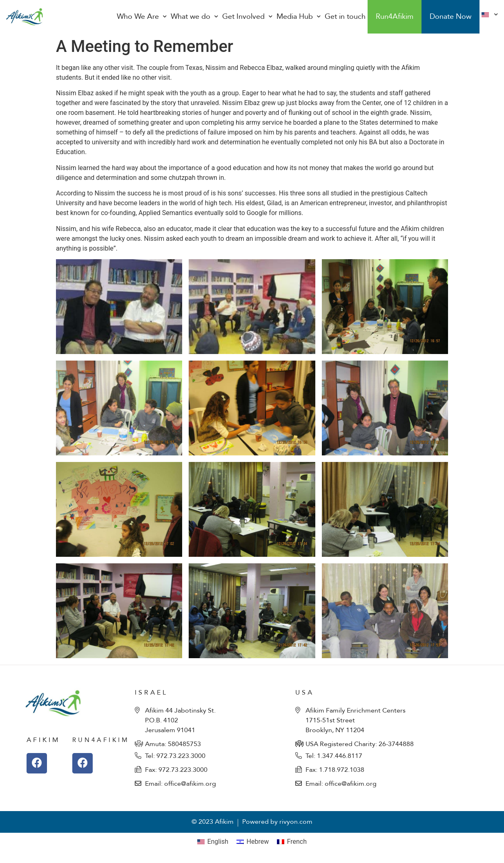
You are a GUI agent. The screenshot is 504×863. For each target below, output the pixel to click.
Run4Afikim (395, 17)
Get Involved (247, 17)
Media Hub (299, 17)
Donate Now (450, 17)
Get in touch (345, 17)
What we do (194, 17)
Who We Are (142, 17)
